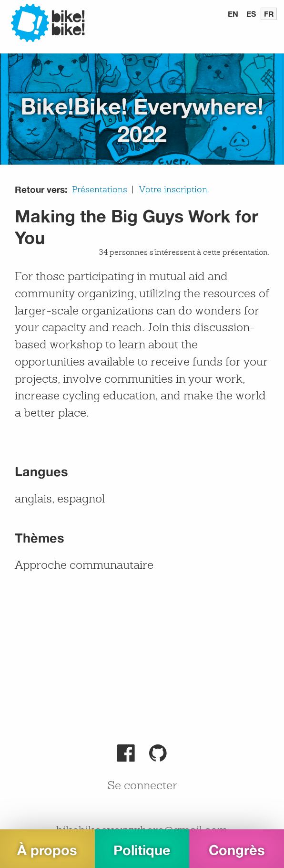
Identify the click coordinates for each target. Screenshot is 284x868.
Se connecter (142, 786)
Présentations (100, 190)
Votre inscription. (174, 190)
